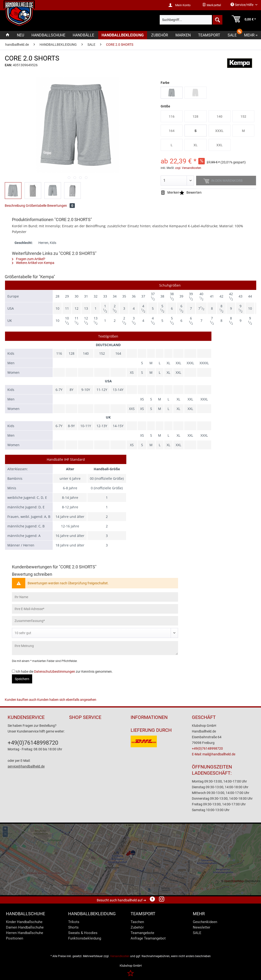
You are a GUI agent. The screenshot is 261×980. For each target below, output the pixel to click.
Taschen (137, 922)
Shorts (73, 927)
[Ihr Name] (95, 597)
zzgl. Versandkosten (188, 168)
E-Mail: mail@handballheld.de (214, 754)
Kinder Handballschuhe (24, 922)
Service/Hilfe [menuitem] (242, 5)
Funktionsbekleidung (85, 938)
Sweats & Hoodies (83, 933)
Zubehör (137, 927)
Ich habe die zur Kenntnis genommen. (64, 672)
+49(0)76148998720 (33, 743)
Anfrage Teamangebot (148, 938)
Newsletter (202, 927)
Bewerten (191, 192)
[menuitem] (212, 5)
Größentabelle (36, 206)
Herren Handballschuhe (25, 933)
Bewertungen (61, 206)
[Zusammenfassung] (95, 621)
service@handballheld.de (26, 766)
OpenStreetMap (234, 881)
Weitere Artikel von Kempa (33, 263)
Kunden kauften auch (21, 700)
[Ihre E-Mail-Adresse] (95, 609)
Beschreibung (15, 206)
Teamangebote (142, 933)
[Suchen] (217, 20)
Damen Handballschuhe (25, 927)
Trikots (74, 922)
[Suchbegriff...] (191, 20)
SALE (197, 933)
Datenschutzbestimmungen (55, 672)
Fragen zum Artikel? (29, 259)
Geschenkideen (205, 922)
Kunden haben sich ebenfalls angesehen (67, 700)
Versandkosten (120, 956)
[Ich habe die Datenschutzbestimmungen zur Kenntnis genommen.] (13, 671)
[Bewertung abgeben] (95, 633)
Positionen (15, 938)
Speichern (22, 679)
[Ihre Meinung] (95, 648)
